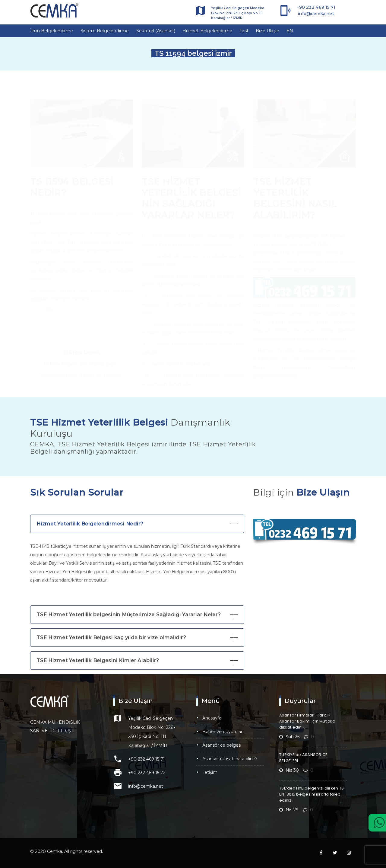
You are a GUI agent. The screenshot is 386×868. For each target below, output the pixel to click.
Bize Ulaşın (267, 31)
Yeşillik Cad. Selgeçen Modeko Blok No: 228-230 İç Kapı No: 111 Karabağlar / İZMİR (238, 13)
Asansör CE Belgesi (222, 745)
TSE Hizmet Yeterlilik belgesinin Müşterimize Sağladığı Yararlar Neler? (129, 615)
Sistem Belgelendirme (105, 31)
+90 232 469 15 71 (316, 7)
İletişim (210, 772)
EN (290, 31)
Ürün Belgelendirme (51, 31)
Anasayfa (212, 718)
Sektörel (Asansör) (156, 31)
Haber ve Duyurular (222, 732)
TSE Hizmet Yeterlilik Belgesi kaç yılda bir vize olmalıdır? (111, 638)
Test (244, 31)
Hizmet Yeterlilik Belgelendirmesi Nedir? (90, 524)
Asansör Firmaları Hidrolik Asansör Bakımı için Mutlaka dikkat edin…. (307, 721)
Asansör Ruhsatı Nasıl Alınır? (230, 759)
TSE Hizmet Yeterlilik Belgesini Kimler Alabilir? (98, 661)
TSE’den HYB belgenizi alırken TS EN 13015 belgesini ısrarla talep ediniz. (312, 794)
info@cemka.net (316, 14)
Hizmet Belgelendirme (207, 31)
